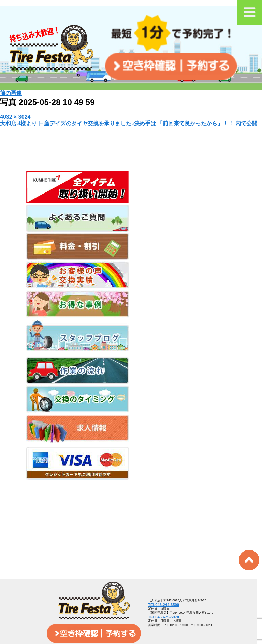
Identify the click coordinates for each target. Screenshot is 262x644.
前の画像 (11, 93)
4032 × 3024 (15, 117)
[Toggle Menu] (249, 12)
